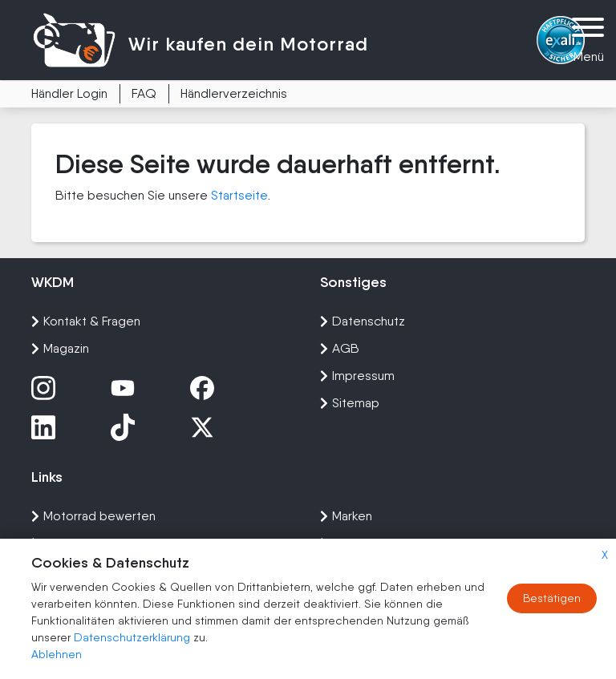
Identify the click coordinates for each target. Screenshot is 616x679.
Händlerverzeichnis (234, 93)
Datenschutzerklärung (134, 637)
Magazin (60, 348)
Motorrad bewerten (93, 516)
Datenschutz (363, 321)
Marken (346, 516)
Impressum (357, 376)
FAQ (144, 93)
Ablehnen (57, 654)
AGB (340, 348)
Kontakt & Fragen (86, 321)
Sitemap (350, 403)
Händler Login (69, 93)
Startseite (239, 195)
